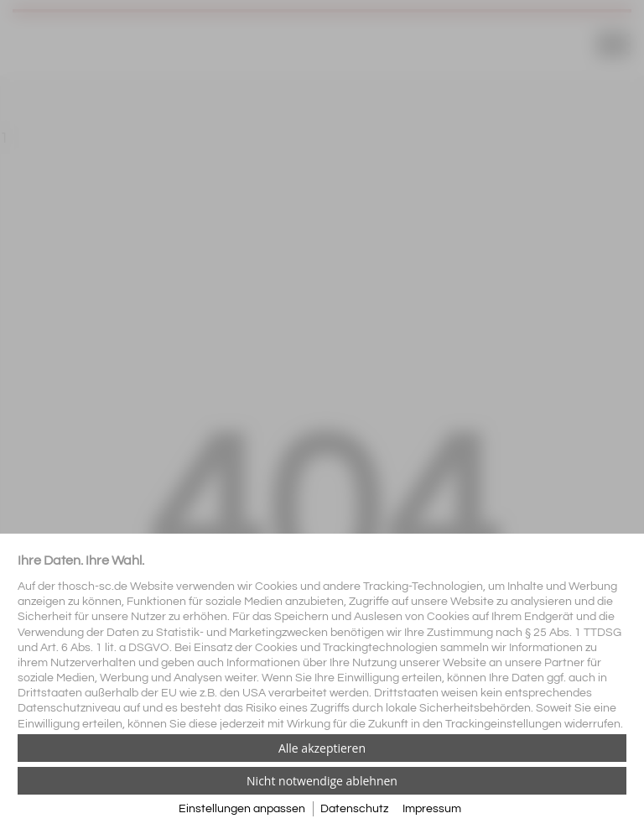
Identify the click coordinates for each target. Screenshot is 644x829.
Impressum (432, 809)
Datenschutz (354, 809)
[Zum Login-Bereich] (4, 4)
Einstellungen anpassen (242, 809)
